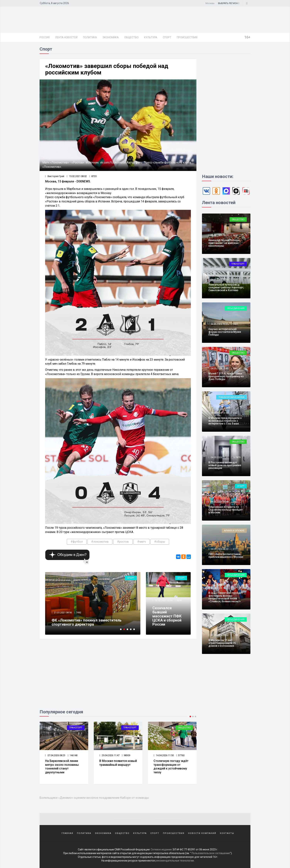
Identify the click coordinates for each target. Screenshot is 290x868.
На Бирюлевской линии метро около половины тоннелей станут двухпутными (62, 767)
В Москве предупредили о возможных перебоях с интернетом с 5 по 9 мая (225, 421)
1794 (235, 635)
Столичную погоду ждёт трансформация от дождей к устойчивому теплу (171, 767)
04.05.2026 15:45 (219, 368)
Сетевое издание (161, 849)
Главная (67, 833)
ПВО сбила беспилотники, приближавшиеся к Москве (226, 555)
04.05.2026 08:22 (219, 549)
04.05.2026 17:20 (219, 280)
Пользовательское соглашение (211, 853)
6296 (179, 600)
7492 (79, 613)
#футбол (77, 542)
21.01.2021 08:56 (63, 613)
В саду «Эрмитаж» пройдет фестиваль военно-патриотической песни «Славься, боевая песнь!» (226, 597)
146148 (72, 755)
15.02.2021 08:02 (77, 176)
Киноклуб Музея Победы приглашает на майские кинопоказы (224, 243)
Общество (131, 37)
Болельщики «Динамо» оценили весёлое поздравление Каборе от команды (94, 798)
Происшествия (187, 37)
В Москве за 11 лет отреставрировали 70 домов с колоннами (222, 643)
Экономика (111, 37)
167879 (237, 457)
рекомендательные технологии (175, 861)
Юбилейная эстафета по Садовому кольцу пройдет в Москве (226, 510)
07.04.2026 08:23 (55, 755)
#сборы (160, 542)
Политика (90, 37)
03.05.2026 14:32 (219, 635)
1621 (235, 588)
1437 (235, 324)
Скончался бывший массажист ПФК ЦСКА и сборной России (167, 616)
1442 (235, 502)
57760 (180, 755)
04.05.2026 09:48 (219, 502)
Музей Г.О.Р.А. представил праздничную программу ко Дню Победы (226, 376)
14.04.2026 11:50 (164, 755)
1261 (235, 368)
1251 (235, 280)
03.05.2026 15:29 (219, 588)
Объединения (236, 308)
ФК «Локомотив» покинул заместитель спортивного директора (87, 622)
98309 (126, 755)
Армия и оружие (234, 530)
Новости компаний (202, 833)
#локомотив (100, 542)
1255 (235, 235)
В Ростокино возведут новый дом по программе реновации (225, 465)
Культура (151, 37)
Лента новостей (66, 37)
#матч (141, 542)
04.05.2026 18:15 (219, 235)
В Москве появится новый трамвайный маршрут (118, 763)
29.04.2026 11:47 (109, 755)
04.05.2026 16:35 (219, 324)
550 (235, 413)
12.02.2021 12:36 (163, 600)
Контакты (227, 833)
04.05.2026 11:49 (219, 457)
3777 (235, 549)
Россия (45, 37)
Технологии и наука (231, 397)
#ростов (123, 542)
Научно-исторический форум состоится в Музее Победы (225, 332)
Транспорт (76, 728)
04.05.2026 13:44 (219, 413)
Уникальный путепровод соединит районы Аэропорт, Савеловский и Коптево (226, 288)
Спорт (167, 37)
